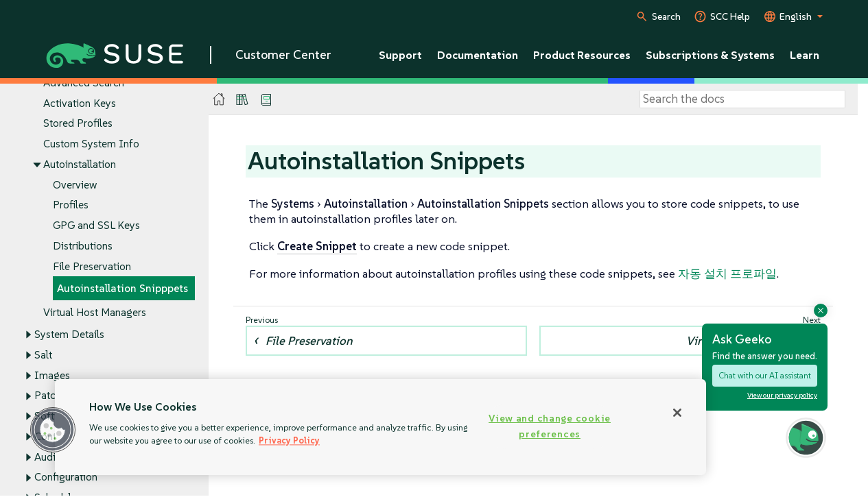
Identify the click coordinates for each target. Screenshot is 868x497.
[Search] (742, 99)
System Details (69, 335)
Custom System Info (91, 144)
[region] (380, 427)
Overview (75, 185)
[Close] (677, 413)
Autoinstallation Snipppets (122, 289)
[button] (53, 430)
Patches (53, 396)
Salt (43, 355)
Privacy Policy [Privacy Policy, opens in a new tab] (289, 440)
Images (52, 375)
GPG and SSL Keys (96, 226)
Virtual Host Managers (95, 313)
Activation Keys (80, 103)
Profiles (71, 205)
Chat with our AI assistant (765, 375)
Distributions (83, 246)
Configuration (66, 477)
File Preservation (92, 266)
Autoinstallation (80, 164)
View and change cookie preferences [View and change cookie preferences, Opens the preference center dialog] (550, 426)
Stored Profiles (78, 124)
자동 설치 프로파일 (727, 274)
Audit (47, 457)
